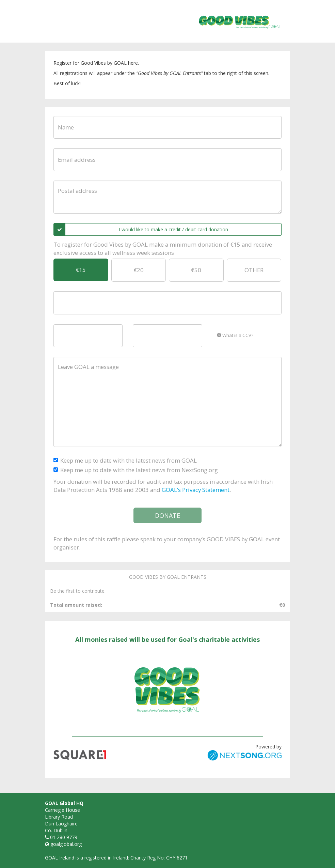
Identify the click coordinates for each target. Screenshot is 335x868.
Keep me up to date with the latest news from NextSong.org (136, 470)
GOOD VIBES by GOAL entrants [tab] (168, 577)
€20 (139, 270)
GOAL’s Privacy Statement (196, 490)
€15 (81, 270)
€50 (196, 270)
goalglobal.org (66, 844)
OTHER (254, 270)
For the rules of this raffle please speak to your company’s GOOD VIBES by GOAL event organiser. (167, 543)
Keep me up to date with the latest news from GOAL (125, 460)
